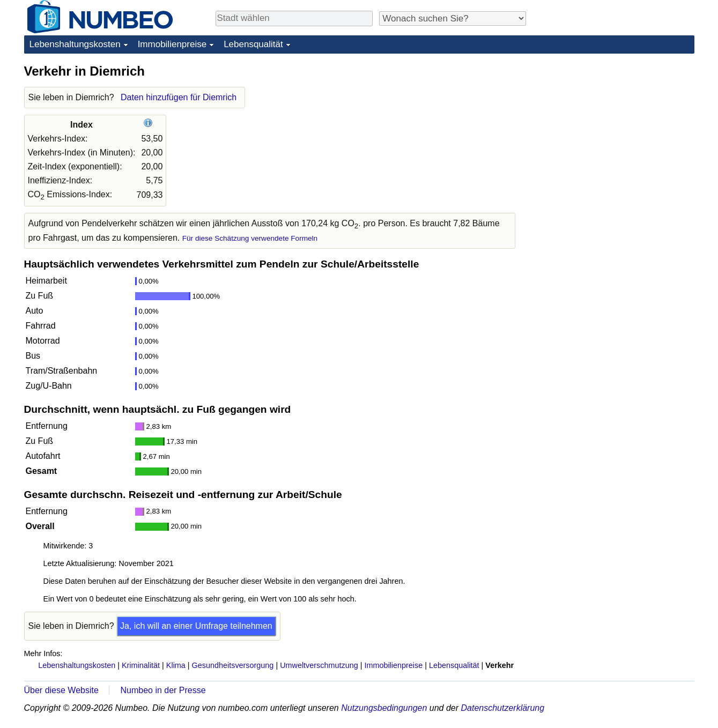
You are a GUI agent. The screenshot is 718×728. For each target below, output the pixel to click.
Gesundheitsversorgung (233, 665)
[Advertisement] (614, 130)
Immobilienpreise (172, 44)
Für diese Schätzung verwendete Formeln (250, 238)
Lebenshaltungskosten (75, 44)
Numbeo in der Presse (163, 690)
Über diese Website (61, 690)
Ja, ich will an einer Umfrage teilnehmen (196, 626)
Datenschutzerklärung (502, 708)
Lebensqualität (253, 44)
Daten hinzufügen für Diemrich (179, 97)
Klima (176, 665)
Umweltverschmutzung (319, 665)
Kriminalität (141, 665)
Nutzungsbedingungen (384, 708)
